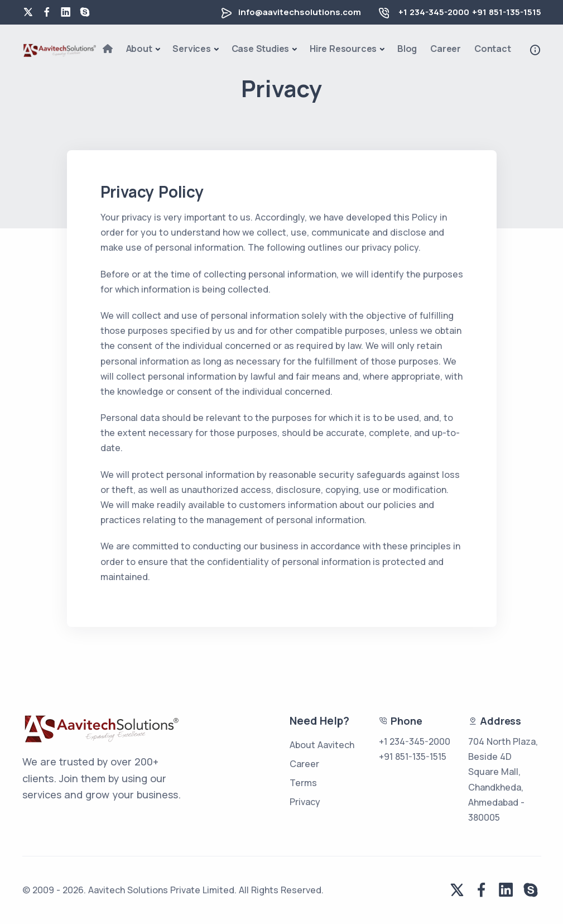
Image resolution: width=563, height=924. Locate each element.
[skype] (85, 12)
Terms (303, 783)
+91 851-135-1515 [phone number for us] (413, 757)
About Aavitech (322, 745)
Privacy (305, 802)
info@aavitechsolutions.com (300, 12)
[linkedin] (66, 12)
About (139, 49)
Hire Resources (343, 49)
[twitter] (28, 12)
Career (446, 49)
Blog (407, 49)
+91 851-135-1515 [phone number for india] (507, 12)
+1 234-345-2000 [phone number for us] (434, 12)
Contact (493, 49)
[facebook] (47, 12)
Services (191, 49)
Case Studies (261, 49)
